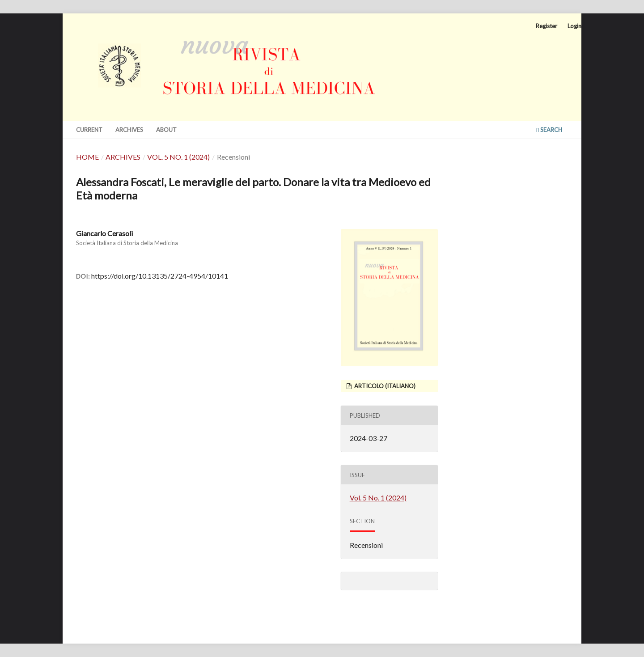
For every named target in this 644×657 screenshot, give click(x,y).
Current (89, 130)
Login (574, 26)
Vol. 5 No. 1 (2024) (178, 157)
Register (547, 26)
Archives (129, 130)
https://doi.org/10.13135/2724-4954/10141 (160, 276)
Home (87, 157)
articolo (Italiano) (384, 386)
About (166, 130)
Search (549, 130)
